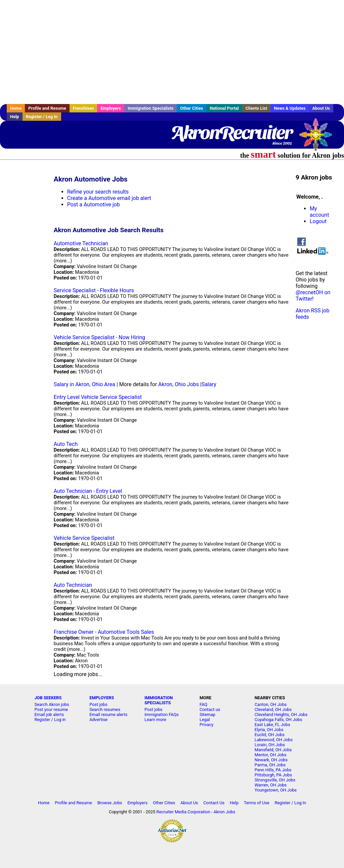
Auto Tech (66, 444)
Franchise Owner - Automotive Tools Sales (104, 632)
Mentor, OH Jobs (271, 755)
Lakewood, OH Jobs (274, 740)
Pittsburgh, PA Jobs (273, 775)
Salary (209, 384)
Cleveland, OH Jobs (273, 709)
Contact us (210, 709)
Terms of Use (257, 803)
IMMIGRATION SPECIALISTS (159, 700)
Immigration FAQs (162, 714)
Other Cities (191, 108)
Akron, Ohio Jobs (179, 384)
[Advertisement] (172, 52)
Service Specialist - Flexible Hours (94, 290)
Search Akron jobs (52, 704)
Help (15, 117)
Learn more (155, 720)
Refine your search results (98, 192)
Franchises (83, 108)
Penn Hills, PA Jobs (273, 770)
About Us (321, 108)
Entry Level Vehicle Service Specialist (98, 397)
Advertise (98, 720)
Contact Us (214, 803)
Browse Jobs (110, 803)
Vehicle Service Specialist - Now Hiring (99, 337)
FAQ (203, 704)
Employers (111, 108)
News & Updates (290, 108)
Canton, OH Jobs (271, 704)
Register (42, 720)
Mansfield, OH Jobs (273, 750)
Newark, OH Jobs (271, 760)
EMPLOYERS (102, 698)
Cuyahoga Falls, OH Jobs (278, 720)
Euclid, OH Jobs (270, 735)
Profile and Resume (47, 108)
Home (16, 108)
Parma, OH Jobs (270, 765)
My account (319, 212)
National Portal (224, 108)
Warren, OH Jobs (271, 785)
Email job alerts (49, 714)
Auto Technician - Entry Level (88, 491)
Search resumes (105, 709)
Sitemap (207, 714)
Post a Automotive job (94, 205)
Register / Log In (42, 117)
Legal (205, 720)
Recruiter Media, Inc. (319, 138)
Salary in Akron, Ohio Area (84, 384)
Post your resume (51, 709)
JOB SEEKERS (48, 698)
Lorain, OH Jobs (270, 745)
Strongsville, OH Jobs (275, 780)
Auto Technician (73, 585)
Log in (60, 720)
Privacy (206, 725)
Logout (318, 221)
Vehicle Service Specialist (84, 538)
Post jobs (98, 704)
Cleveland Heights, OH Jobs (281, 714)
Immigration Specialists (150, 108)
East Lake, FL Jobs (272, 725)
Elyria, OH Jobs (269, 730)
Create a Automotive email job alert (109, 198)
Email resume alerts (108, 714)
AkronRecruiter (231, 133)
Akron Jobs (224, 812)
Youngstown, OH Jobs (276, 790)
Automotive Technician (81, 243)
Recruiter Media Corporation (183, 812)
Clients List (256, 108)
